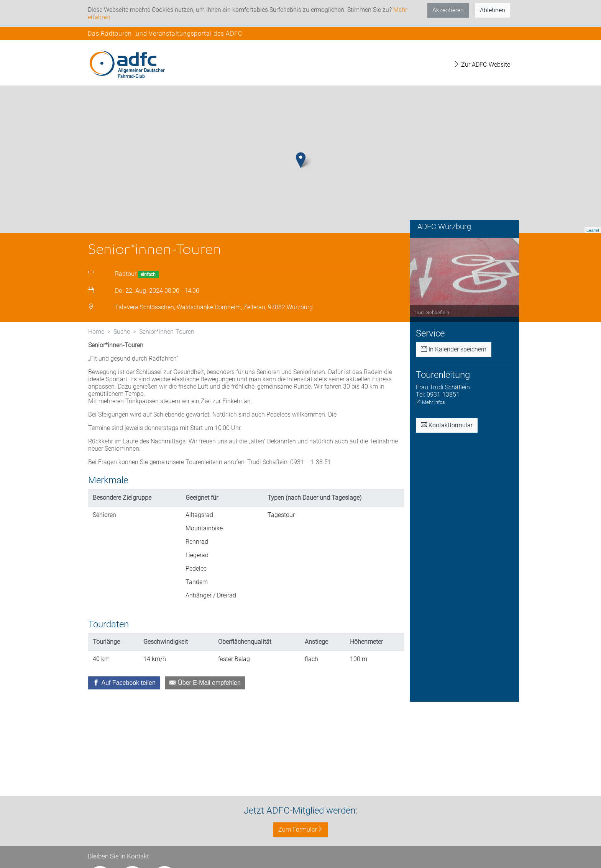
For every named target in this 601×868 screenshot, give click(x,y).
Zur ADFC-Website (482, 65)
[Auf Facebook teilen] (124, 727)
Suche (122, 376)
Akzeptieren (448, 10)
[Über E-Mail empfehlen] (205, 727)
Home (96, 376)
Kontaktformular (447, 469)
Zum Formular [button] (301, 829)
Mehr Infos (430, 446)
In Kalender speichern (454, 393)
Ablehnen (493, 10)
